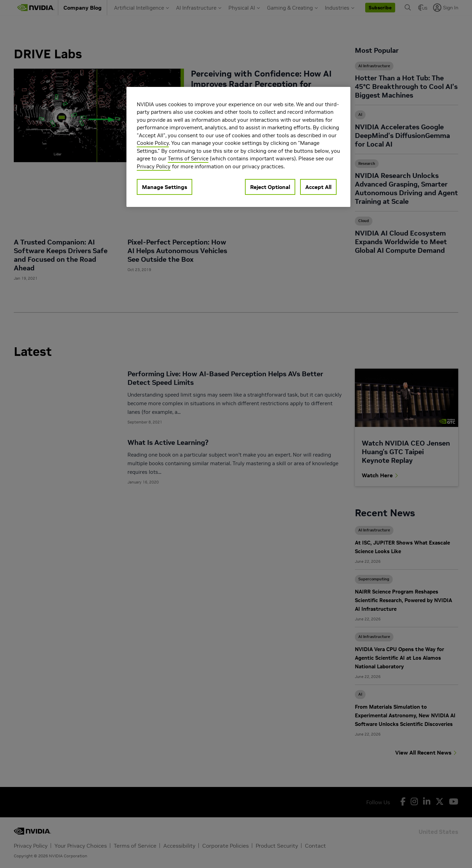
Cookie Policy (153, 143)
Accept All (318, 187)
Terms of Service (188, 158)
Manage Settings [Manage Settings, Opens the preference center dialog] (165, 187)
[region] (238, 147)
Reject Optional (270, 187)
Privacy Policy (154, 166)
